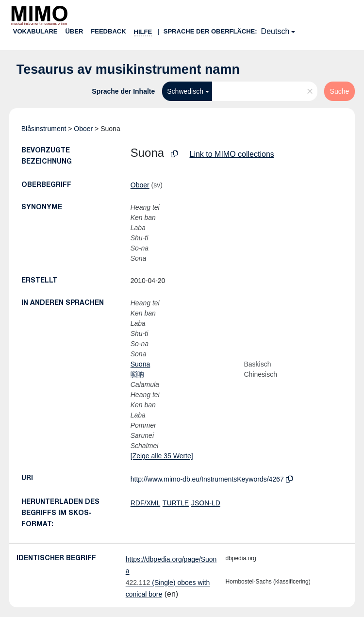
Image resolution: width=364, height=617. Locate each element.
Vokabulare (35, 31)
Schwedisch (185, 91)
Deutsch (275, 31)
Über (74, 31)
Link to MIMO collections (232, 154)
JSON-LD (206, 503)
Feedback (108, 31)
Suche (340, 91)
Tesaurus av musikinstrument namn (128, 69)
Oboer (83, 129)
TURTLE (176, 503)
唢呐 (137, 374)
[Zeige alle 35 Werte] (162, 456)
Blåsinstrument (44, 129)
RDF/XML (145, 503)
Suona (140, 364)
